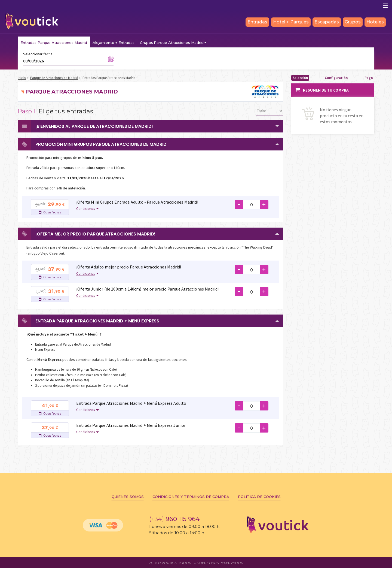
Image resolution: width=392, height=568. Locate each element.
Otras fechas (50, 212)
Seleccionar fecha (38, 54)
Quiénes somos (128, 497)
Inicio (22, 78)
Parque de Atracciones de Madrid (54, 78)
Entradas (257, 22)
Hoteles (375, 22)
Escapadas (327, 22)
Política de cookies (259, 497)
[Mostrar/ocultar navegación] (385, 6)
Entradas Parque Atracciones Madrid (54, 43)
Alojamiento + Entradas (114, 43)
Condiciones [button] (85, 209)
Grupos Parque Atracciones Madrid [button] (172, 43)
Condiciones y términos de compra (191, 497)
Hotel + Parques (291, 22)
